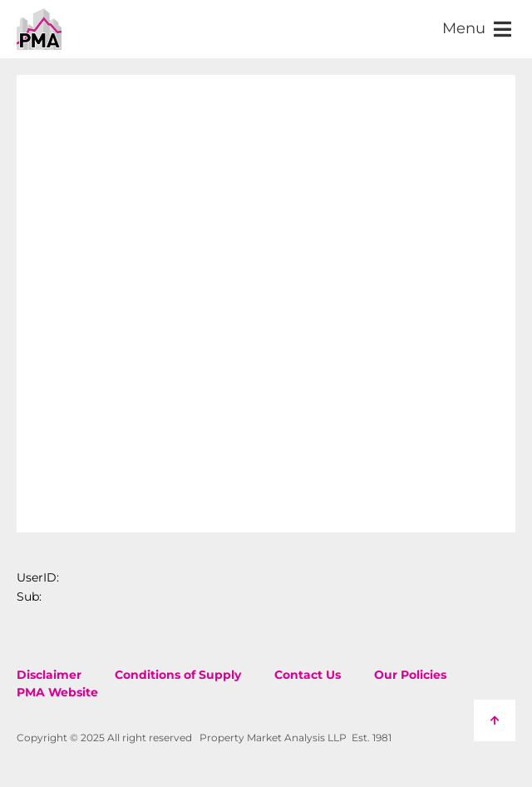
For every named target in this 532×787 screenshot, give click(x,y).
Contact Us (308, 675)
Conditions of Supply (178, 675)
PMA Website (57, 692)
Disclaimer (49, 675)
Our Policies (410, 675)
